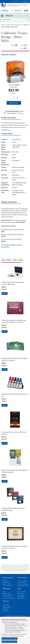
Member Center (7, 593)
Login (4, 592)
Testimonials (6, 611)
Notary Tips (6, 609)
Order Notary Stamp (22, 581)
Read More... (6, 130)
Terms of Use (5, 636)
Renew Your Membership (9, 598)
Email (24, 45)
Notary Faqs (6, 604)
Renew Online (6, 582)
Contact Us (26, 2)
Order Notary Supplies (23, 584)
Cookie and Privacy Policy (17, 636)
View (5, 293)
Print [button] (23, 48)
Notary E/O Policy (7, 584)
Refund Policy (21, 598)
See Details (20, 113)
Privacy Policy (21, 595)
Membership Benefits (8, 595)
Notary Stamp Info (22, 592)
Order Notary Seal (22, 582)
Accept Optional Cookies (10, 639)
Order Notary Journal (23, 586)
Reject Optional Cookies (9, 642)
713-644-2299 (16, 2)
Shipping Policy (21, 597)
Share (14, 45)
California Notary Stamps (14, 25)
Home (3, 25)
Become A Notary (7, 607)
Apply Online (6, 581)
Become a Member (7, 597)
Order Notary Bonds (8, 586)
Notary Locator (6, 606)
